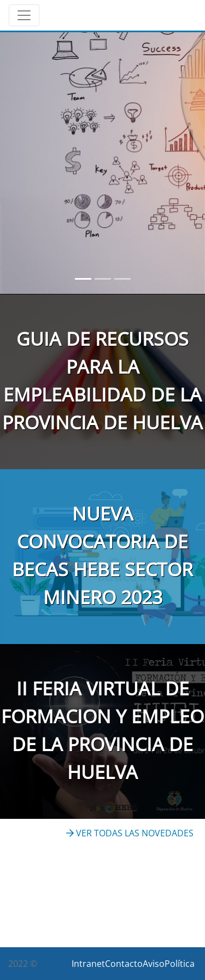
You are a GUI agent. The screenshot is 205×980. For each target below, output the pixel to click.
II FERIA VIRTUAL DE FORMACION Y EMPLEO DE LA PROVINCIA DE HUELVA (102, 730)
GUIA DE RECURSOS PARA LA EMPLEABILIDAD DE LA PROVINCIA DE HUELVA (102, 380)
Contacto (124, 964)
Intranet (88, 964)
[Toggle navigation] (24, 15)
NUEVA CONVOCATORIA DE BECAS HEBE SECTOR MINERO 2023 (102, 555)
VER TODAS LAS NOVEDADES (130, 833)
